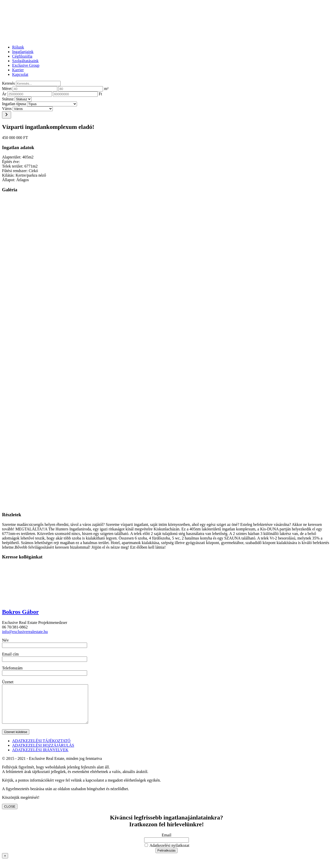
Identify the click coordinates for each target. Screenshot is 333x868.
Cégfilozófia (22, 56)
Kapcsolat (20, 74)
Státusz (8, 99)
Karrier (18, 70)
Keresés (8, 83)
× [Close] (5, 863)
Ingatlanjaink (23, 52)
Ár (4, 94)
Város (7, 109)
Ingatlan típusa (14, 104)
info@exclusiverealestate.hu (25, 632)
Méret (7, 89)
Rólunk (18, 47)
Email (166, 843)
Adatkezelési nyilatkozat (167, 853)
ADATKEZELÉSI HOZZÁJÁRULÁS (43, 753)
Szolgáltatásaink (25, 61)
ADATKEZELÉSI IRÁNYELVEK (40, 757)
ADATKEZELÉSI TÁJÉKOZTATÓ (41, 748)
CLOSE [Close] (10, 814)
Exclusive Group (26, 65)
